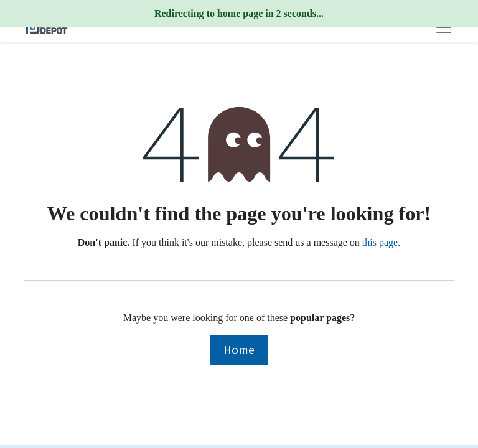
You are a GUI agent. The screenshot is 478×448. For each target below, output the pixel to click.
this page (380, 242)
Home (239, 350)
